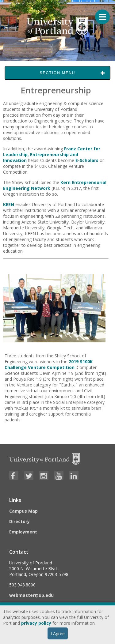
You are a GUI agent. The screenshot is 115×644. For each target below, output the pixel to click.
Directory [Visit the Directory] (19, 521)
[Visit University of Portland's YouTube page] (59, 475)
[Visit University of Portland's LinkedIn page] (74, 475)
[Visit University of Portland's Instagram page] (44, 475)
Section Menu (57, 73)
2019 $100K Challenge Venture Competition (49, 364)
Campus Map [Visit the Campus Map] (23, 511)
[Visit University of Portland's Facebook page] (14, 475)
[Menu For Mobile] (100, 14)
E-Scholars (87, 160)
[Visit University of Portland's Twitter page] (29, 475)
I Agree (58, 633)
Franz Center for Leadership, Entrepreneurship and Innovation (52, 154)
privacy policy (36, 623)
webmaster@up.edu (31, 595)
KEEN (9, 204)
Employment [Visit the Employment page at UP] (23, 532)
